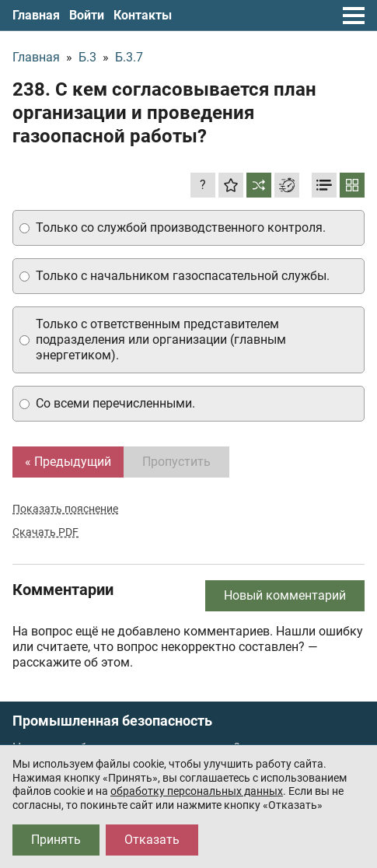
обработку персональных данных (197, 791)
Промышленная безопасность (112, 721)
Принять (56, 840)
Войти (87, 15)
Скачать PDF (45, 532)
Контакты (143, 15)
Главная (36, 15)
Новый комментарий (285, 595)
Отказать (152, 840)
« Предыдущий (68, 462)
